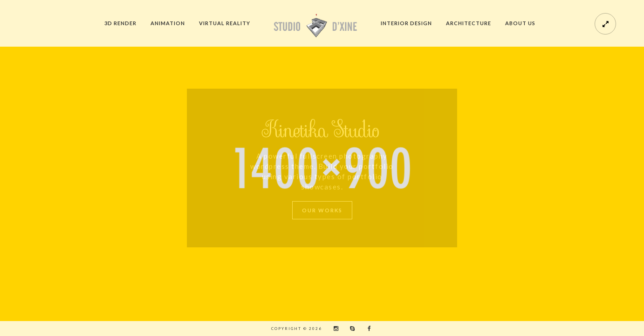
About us (520, 23)
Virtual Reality (225, 23)
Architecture (469, 23)
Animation (168, 23)
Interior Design (406, 23)
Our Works (322, 210)
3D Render (120, 23)
